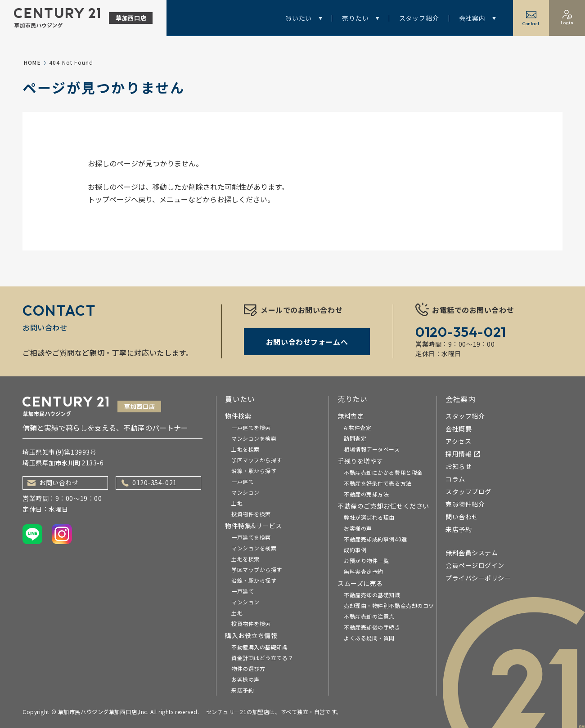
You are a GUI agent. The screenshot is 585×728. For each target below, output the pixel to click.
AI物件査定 (358, 427)
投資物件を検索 (251, 514)
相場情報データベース (372, 449)
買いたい (304, 18)
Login (567, 18)
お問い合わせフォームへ (307, 342)
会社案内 (477, 18)
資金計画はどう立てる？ (262, 658)
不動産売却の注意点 (369, 616)
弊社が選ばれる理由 (369, 517)
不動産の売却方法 (366, 494)
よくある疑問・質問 (369, 638)
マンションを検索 (254, 438)
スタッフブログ (468, 491)
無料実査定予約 (364, 571)
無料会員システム (472, 553)
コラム (455, 479)
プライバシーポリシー (478, 578)
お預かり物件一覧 (366, 561)
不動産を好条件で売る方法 (378, 483)
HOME (32, 62)
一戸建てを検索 (251, 427)
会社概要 (459, 429)
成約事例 (355, 550)
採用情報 (463, 454)
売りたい (360, 18)
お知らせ (459, 466)
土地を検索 (245, 449)
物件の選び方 (248, 668)
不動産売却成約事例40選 (376, 539)
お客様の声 (245, 679)
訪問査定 (355, 438)
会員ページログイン (475, 565)
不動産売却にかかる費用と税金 (383, 472)
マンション (245, 492)
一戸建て (243, 481)
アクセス (458, 441)
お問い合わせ (53, 482)
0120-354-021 (149, 482)
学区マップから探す (257, 460)
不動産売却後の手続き (372, 627)
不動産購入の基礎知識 (260, 647)
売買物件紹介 (465, 504)
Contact (531, 18)
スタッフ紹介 (419, 18)
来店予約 (243, 690)
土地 (237, 503)
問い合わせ (462, 517)
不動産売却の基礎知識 (372, 595)
